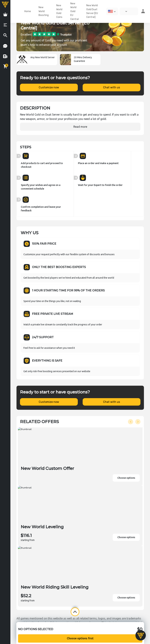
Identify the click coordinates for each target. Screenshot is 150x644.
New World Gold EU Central (74, 11)
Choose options (126, 478)
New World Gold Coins (59, 11)
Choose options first (80, 638)
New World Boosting (44, 11)
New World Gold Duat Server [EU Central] (92, 11)
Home (28, 11)
